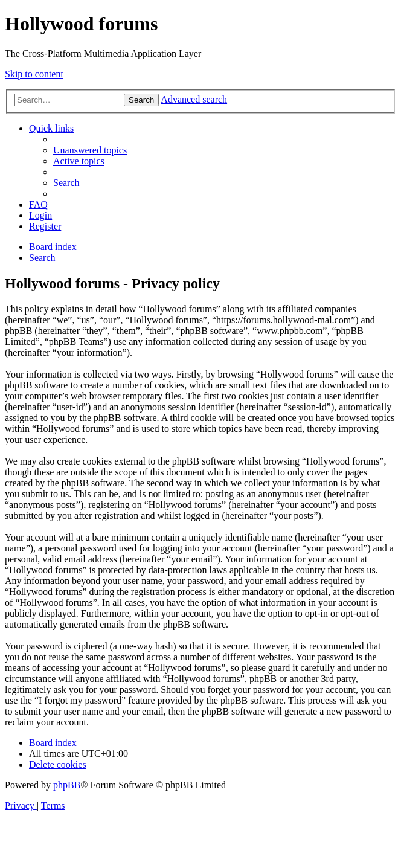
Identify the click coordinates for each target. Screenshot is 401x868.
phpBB (67, 785)
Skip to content (34, 74)
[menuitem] (90, 150)
